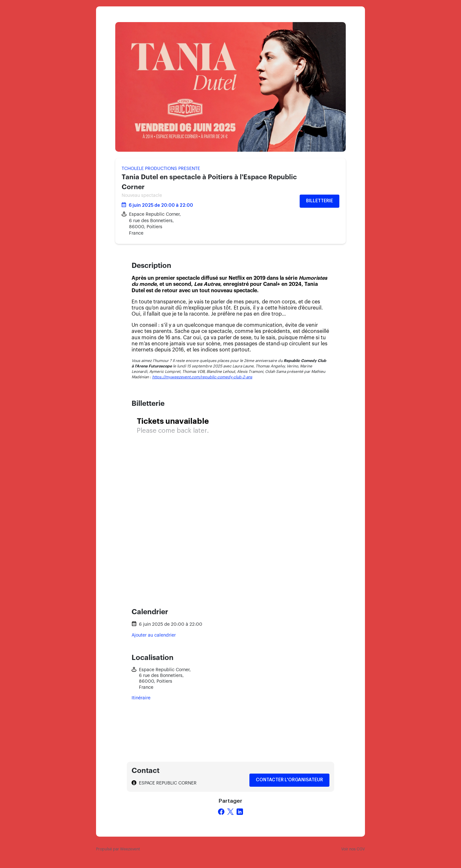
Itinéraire (141, 698)
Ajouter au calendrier (154, 635)
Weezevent (130, 849)
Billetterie (319, 201)
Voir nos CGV (353, 849)
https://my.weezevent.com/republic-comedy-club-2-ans (202, 377)
